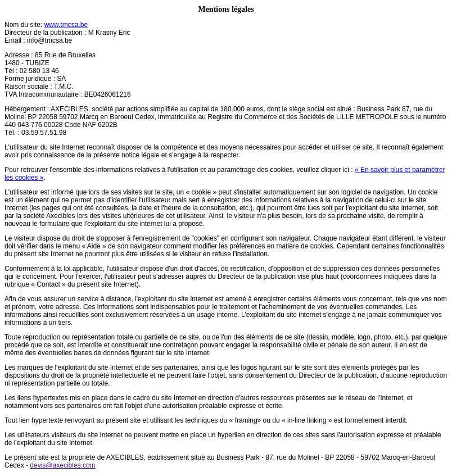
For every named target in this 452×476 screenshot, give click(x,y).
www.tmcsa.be (66, 25)
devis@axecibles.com (62, 465)
